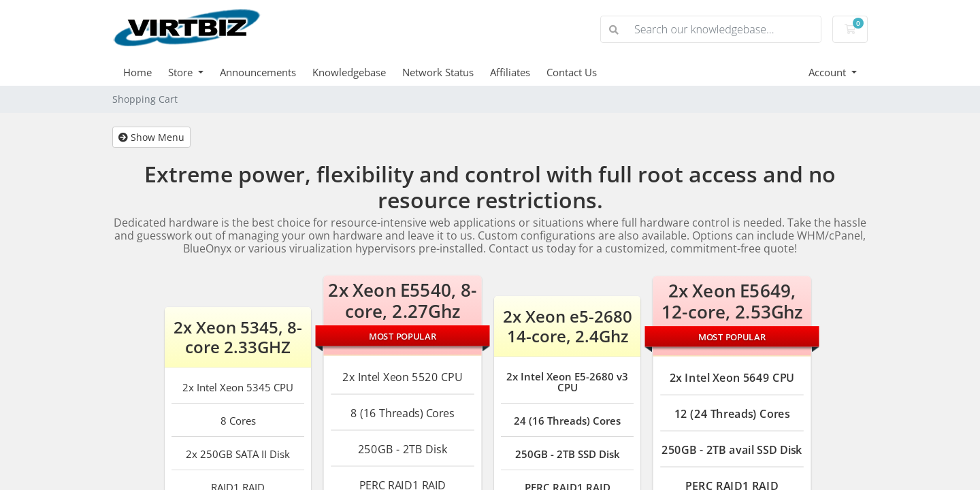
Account (829, 72)
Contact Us (572, 72)
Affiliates (510, 72)
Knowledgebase (349, 72)
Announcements (258, 72)
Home (137, 72)
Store (182, 72)
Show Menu (151, 137)
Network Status (438, 72)
